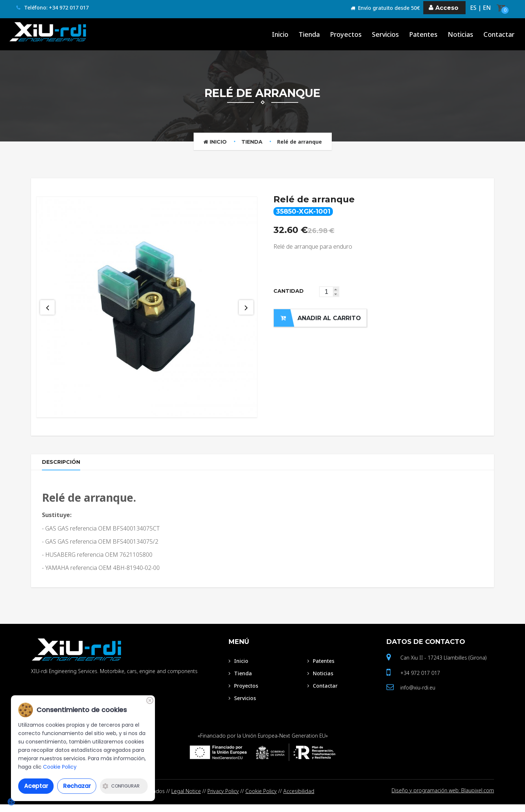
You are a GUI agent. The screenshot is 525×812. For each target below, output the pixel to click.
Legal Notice (186, 799)
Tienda (252, 142)
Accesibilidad (299, 799)
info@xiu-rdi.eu (418, 695)
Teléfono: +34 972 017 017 (52, 8)
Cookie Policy (261, 799)
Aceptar (36, 786)
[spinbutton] (329, 292)
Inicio (215, 142)
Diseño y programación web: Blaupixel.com (443, 799)
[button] (336, 289)
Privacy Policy (223, 799)
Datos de (426, 649)
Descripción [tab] (63, 465)
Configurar (121, 786)
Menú (239, 649)
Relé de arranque (300, 142)
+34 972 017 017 (420, 681)
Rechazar (77, 786)
